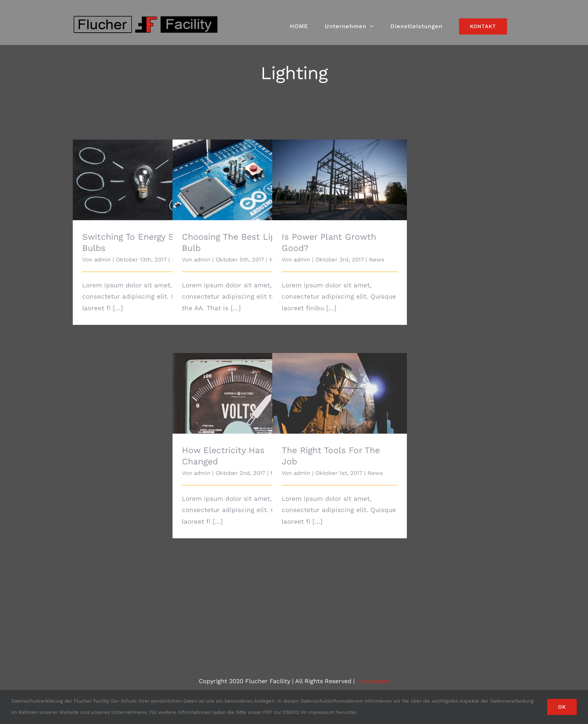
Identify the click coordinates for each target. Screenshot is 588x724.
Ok (562, 707)
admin (102, 260)
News (377, 260)
